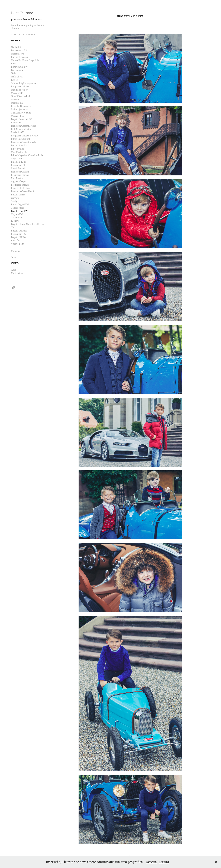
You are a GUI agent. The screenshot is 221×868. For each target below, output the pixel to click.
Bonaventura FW (19, 67)
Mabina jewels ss (19, 109)
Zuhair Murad (18, 168)
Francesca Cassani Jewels (23, 126)
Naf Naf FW (17, 77)
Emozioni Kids (18, 162)
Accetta (151, 862)
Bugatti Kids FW (19, 211)
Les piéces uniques (20, 185)
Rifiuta (164, 862)
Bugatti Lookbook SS (21, 119)
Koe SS (15, 80)
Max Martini (17, 178)
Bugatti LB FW (19, 237)
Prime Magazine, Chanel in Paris (27, 155)
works (16, 41)
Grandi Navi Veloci (20, 96)
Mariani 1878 (18, 54)
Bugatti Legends (19, 231)
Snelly (14, 201)
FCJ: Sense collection (21, 129)
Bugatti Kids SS (19, 146)
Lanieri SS (16, 123)
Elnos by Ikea (18, 149)
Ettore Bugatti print (20, 139)
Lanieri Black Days (20, 188)
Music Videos (18, 273)
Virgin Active (18, 159)
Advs (14, 270)
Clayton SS (16, 218)
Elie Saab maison (19, 57)
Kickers (15, 221)
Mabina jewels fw (20, 90)
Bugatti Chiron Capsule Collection (28, 224)
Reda (14, 64)
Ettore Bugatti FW (20, 204)
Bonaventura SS (19, 50)
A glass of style (18, 182)
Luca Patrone (23, 13)
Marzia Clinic (18, 116)
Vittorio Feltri (18, 244)
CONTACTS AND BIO (23, 34)
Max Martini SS (19, 152)
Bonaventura (17, 70)
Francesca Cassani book (23, 191)
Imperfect (16, 241)
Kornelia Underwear (21, 106)
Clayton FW (17, 214)
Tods (13, 73)
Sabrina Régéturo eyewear (24, 83)
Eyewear (16, 251)
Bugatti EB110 (18, 195)
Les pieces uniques (20, 87)
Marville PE (17, 103)
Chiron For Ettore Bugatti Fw (25, 60)
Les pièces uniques (20, 175)
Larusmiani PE (18, 165)
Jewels (15, 257)
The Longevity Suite (21, 113)
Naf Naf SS (17, 47)
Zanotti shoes (18, 208)
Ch (12, 227)
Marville (15, 100)
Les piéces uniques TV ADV (25, 136)
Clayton (15, 198)
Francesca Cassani (20, 172)
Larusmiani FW (19, 234)
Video (15, 263)
